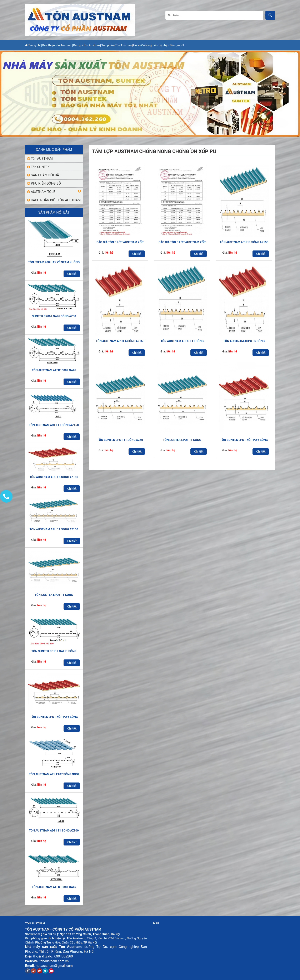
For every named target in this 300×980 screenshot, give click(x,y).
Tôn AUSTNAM (40, 158)
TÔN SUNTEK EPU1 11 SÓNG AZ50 (120, 440)
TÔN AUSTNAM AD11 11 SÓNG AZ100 (54, 830)
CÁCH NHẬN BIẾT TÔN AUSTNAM (54, 200)
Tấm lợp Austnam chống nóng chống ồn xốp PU (154, 151)
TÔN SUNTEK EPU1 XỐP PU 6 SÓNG (54, 717)
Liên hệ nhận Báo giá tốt (210, 45)
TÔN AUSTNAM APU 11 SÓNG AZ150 (54, 529)
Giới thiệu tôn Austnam (66, 45)
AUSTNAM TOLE (41, 192)
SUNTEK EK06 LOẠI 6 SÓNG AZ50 (54, 316)
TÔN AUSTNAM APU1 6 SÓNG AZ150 (54, 477)
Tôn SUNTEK (38, 167)
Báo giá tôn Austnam (104, 45)
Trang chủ (34, 45)
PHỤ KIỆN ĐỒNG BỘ (44, 183)
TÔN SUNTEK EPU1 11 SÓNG (54, 595)
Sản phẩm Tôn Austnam (143, 45)
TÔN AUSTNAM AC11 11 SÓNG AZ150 (54, 425)
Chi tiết (72, 274)
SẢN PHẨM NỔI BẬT (44, 175)
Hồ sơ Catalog (176, 45)
